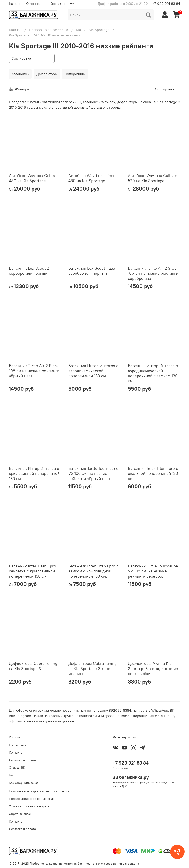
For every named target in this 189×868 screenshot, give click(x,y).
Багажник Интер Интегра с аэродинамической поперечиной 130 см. (93, 371)
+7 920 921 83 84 (166, 4)
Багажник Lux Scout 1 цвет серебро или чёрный (93, 271)
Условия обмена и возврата (29, 806)
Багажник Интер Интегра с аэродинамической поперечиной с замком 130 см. (153, 373)
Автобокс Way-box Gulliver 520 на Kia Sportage (153, 178)
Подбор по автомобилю (49, 30)
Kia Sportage (99, 30)
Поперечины (75, 74)
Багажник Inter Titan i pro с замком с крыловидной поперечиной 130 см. (93, 571)
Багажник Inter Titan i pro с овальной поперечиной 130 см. (153, 473)
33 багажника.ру (131, 777)
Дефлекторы (47, 74)
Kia (78, 30)
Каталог (16, 4)
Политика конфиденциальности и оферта (39, 791)
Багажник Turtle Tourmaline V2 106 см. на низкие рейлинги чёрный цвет (93, 473)
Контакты (57, 4)
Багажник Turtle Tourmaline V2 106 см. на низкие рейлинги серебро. (153, 571)
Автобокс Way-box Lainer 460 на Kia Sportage (92, 178)
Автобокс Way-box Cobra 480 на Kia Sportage (32, 178)
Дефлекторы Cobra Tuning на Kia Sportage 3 (33, 666)
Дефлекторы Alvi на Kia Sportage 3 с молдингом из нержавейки (153, 668)
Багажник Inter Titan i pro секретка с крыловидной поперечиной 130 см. (32, 571)
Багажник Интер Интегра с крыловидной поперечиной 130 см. (34, 473)
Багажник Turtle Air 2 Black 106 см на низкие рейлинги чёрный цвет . (34, 371)
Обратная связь (20, 814)
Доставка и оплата (22, 760)
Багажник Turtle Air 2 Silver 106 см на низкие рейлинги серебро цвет (153, 273)
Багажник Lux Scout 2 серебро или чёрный (29, 271)
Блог (12, 775)
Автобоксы (20, 74)
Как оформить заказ (24, 783)
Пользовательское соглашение (32, 799)
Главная (15, 30)
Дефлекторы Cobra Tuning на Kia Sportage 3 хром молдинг (92, 668)
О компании (36, 4)
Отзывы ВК (17, 767)
